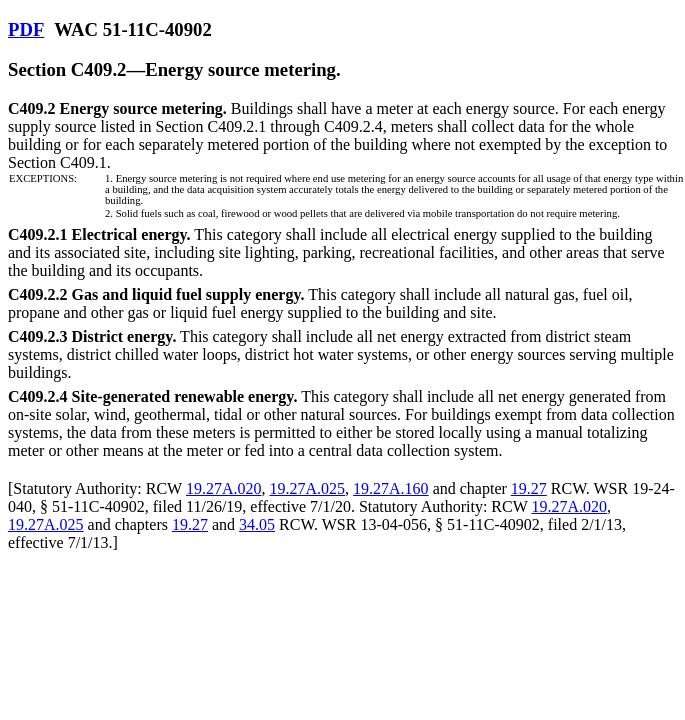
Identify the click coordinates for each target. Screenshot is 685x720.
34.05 (257, 524)
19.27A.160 (391, 488)
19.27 (529, 488)
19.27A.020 (224, 488)
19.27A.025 (308, 488)
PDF (26, 29)
